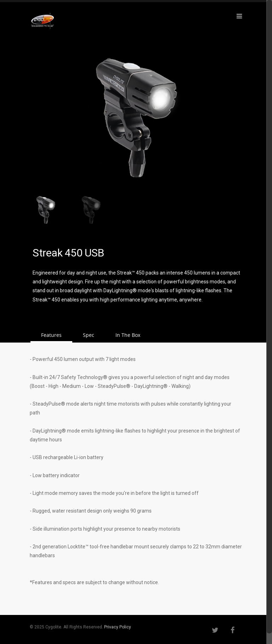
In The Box (128, 335)
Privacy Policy (118, 627)
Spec (89, 335)
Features (51, 335)
